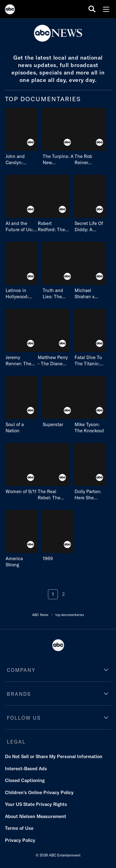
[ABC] (10, 10)
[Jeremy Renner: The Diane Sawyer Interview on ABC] (21, 338)
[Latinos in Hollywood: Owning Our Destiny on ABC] (21, 271)
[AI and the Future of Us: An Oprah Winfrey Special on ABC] (21, 204)
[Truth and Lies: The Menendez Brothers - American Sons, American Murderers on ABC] (58, 271)
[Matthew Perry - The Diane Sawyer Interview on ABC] (53, 338)
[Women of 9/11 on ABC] (21, 469)
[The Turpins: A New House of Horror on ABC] (58, 137)
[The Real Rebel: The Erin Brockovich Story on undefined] (53, 472)
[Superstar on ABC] (58, 402)
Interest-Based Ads (26, 769)
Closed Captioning (25, 780)
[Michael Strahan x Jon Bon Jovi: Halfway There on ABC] (90, 271)
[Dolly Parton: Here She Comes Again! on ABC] (90, 472)
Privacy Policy (20, 840)
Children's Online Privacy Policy (39, 792)
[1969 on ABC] (58, 536)
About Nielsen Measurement (36, 816)
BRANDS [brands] (19, 694)
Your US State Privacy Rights (36, 804)
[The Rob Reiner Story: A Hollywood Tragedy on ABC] (90, 137)
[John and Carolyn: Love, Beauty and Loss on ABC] (21, 137)
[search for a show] (92, 9)
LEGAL (16, 742)
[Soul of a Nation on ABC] (21, 405)
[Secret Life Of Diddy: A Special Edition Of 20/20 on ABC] (90, 204)
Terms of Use (19, 828)
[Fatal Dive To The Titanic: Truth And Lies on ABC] (90, 338)
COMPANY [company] (21, 670)
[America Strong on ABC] (21, 539)
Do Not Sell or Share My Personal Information (54, 756)
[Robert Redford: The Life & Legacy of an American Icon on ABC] (53, 204)
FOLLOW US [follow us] (24, 718)
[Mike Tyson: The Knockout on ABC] (90, 405)
